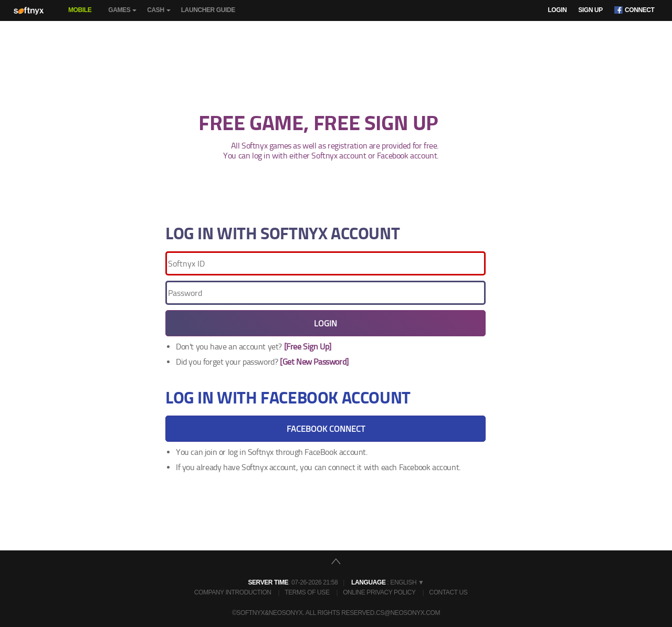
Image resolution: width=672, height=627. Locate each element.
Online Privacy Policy (379, 592)
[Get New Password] (314, 362)
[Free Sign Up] (308, 347)
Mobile (80, 10)
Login (557, 10)
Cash (159, 14)
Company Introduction (233, 592)
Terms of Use (307, 592)
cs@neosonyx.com (408, 613)
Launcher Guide (208, 10)
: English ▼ (388, 582)
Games (122, 14)
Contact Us (448, 592)
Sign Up (590, 10)
